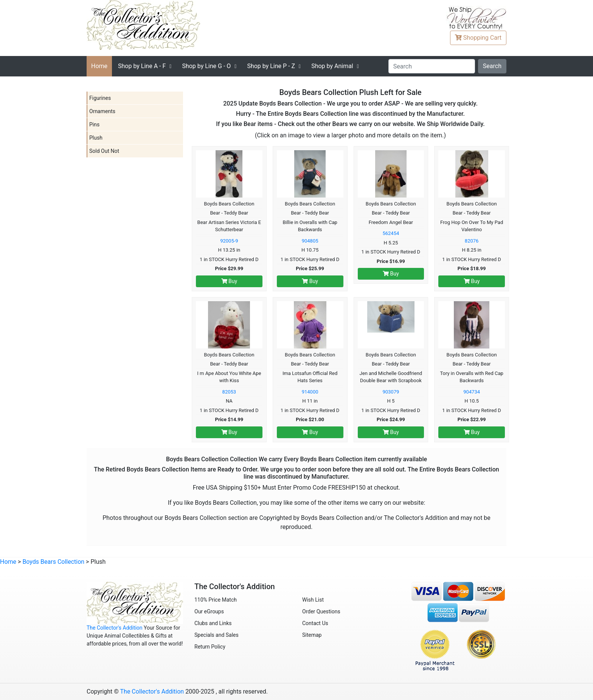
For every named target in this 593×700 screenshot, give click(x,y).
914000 (310, 392)
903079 (391, 392)
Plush (96, 138)
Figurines (100, 98)
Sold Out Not (104, 151)
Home (99, 66)
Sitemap (312, 635)
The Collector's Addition (115, 628)
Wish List (313, 600)
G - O (206, 66)
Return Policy (210, 647)
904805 (310, 241)
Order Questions (321, 611)
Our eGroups (209, 611)
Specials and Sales (217, 635)
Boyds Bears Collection (53, 562)
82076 (472, 241)
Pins (94, 124)
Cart (478, 38)
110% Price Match (216, 600)
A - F (142, 66)
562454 (391, 233)
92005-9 (229, 241)
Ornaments (102, 111)
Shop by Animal (332, 66)
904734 (472, 392)
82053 (229, 392)
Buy (229, 281)
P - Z (271, 66)
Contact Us (315, 623)
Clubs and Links (213, 623)
